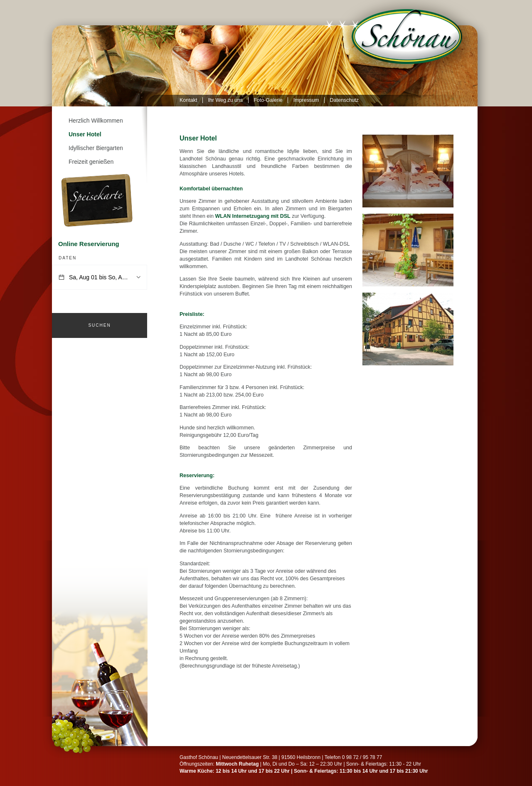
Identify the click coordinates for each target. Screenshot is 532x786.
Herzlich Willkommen (96, 121)
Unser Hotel (85, 134)
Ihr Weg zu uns (225, 100)
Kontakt (188, 100)
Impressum (306, 100)
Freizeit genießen (91, 162)
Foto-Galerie (268, 100)
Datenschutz (344, 100)
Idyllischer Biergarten (96, 148)
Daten (68, 258)
